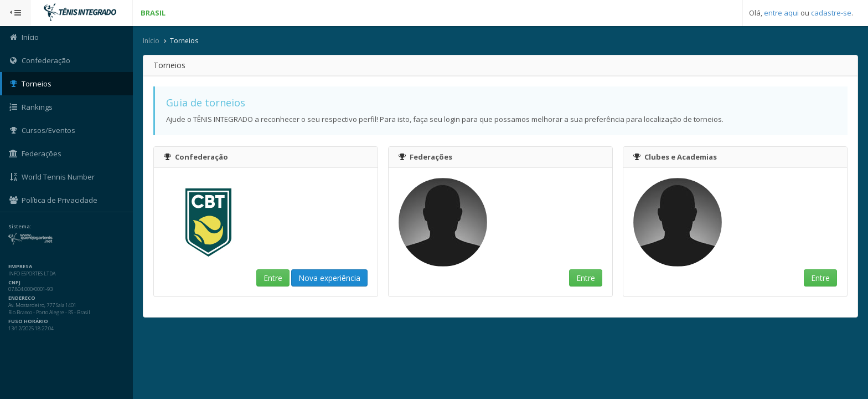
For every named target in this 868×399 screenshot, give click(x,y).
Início (151, 41)
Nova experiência (329, 278)
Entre (273, 278)
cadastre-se (831, 13)
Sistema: (20, 227)
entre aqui (781, 13)
